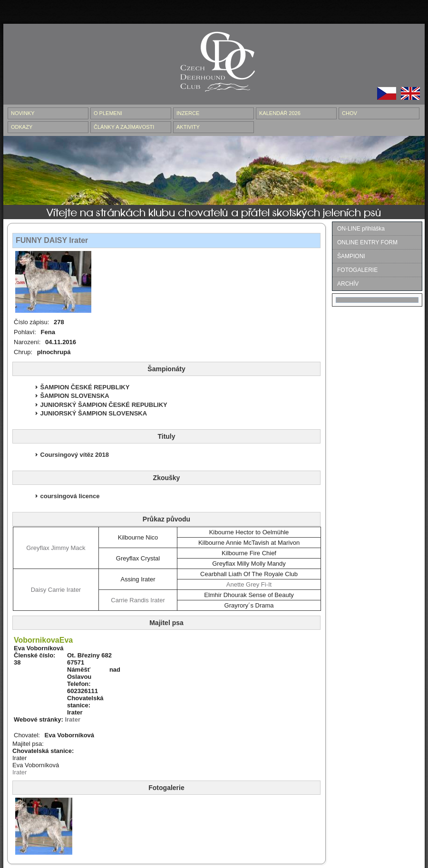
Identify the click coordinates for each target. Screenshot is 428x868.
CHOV (350, 113)
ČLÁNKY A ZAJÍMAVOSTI (124, 127)
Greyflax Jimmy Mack (56, 548)
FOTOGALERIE (357, 270)
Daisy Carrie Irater (56, 590)
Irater (73, 719)
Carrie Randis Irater (138, 600)
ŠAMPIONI (351, 256)
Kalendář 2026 (280, 113)
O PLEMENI (108, 113)
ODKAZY (22, 127)
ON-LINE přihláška (361, 229)
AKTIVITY (188, 127)
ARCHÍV (348, 284)
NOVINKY (23, 113)
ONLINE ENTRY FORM (367, 242)
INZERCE (188, 113)
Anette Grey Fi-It (249, 584)
